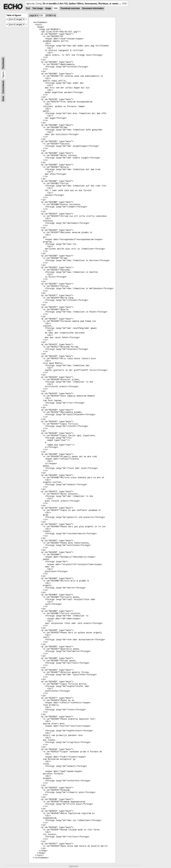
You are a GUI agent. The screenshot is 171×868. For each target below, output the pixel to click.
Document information (93, 8)
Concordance (3, 87)
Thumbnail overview (70, 8)
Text (28, 8)
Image (48, 8)
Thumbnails (3, 63)
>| (55, 16)
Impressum (74, 866)
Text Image (38, 8)
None (3, 99)
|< (35, 16)
